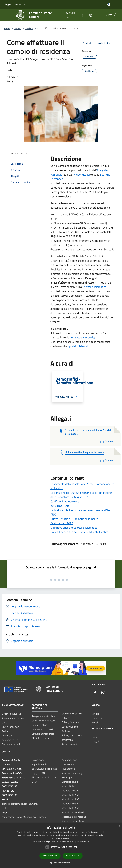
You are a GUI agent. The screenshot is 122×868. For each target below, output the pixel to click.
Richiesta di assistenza (44, 777)
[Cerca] (115, 15)
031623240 (19, 778)
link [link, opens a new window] (88, 841)
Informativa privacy (72, 773)
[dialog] (61, 845)
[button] (61, 863)
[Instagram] (89, 15)
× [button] (118, 826)
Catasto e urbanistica (43, 734)
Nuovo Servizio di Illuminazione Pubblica (74, 519)
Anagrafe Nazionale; (83, 337)
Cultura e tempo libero (44, 721)
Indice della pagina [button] (20, 154)
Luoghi (95, 741)
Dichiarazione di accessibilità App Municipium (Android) (73, 808)
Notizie (29, 28)
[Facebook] (82, 15)
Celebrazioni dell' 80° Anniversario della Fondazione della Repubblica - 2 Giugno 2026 (81, 495)
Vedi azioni (105, 43)
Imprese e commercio (43, 729)
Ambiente (67, 731)
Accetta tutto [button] (50, 856)
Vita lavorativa (39, 725)
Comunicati (97, 718)
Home (7, 28)
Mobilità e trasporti (42, 738)
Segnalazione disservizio (45, 769)
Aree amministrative (13, 718)
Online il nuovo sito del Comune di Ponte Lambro (79, 532)
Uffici (5, 722)
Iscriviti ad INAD (60, 506)
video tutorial (82, 175)
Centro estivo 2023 (62, 523)
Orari (34, 782)
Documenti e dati (11, 744)
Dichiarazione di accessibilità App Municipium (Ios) (70, 795)
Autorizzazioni (69, 744)
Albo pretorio (68, 769)
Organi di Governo (11, 714)
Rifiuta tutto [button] (73, 856)
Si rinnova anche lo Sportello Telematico (74, 528)
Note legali (67, 777)
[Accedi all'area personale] (109, 5)
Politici (5, 731)
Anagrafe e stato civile (44, 716)
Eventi (95, 737)
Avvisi (95, 722)
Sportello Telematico (94, 287)
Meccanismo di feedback (74, 817)
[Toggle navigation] (6, 15)
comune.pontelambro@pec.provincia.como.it (25, 817)
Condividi (89, 43)
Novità (18, 28)
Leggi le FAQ (38, 773)
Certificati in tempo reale (65, 501)
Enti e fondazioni (11, 727)
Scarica (106, 441)
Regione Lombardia (15, 4)
